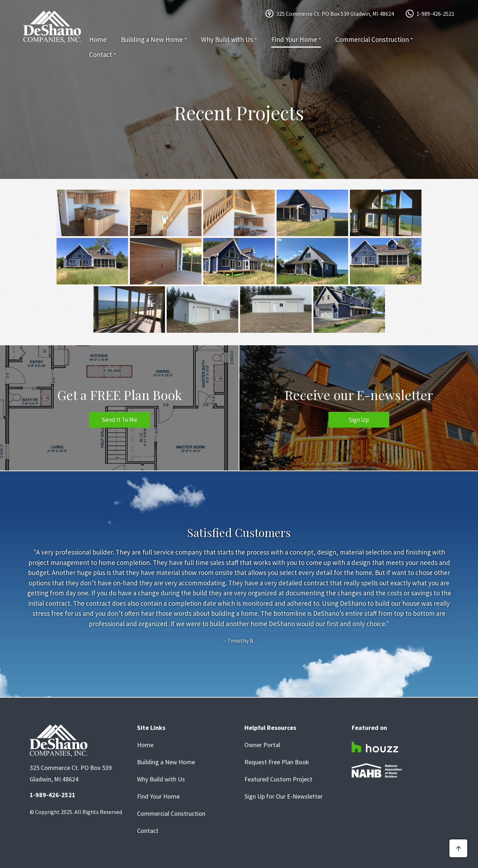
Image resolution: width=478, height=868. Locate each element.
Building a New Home (152, 39)
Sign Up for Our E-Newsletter (284, 796)
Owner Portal (262, 745)
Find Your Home (294, 39)
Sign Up (359, 420)
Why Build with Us (227, 39)
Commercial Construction (372, 39)
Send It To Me (119, 420)
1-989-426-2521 (435, 14)
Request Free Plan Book (277, 762)
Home (98, 39)
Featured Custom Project (278, 779)
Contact (101, 54)
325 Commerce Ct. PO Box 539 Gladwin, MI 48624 (335, 14)
